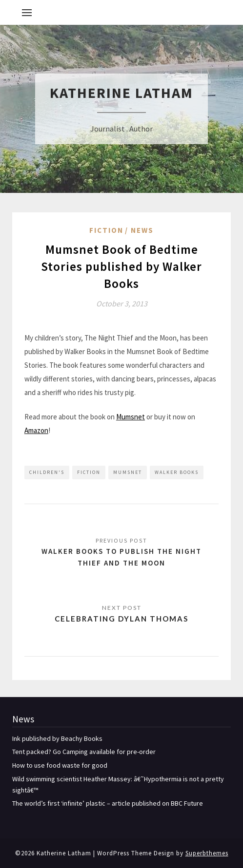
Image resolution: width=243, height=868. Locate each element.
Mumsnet (131, 417)
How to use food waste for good (60, 765)
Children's (47, 472)
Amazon (36, 430)
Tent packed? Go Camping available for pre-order (84, 752)
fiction (89, 472)
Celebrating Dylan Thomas (121, 619)
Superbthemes (207, 853)
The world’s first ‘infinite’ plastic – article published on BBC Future (108, 803)
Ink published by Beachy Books (57, 738)
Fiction (106, 230)
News (142, 230)
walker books (177, 472)
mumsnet (128, 472)
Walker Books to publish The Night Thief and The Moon (121, 557)
